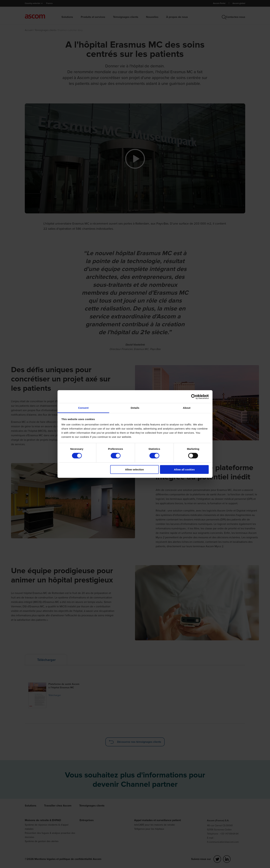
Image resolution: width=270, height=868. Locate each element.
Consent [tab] (83, 408)
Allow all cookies (184, 469)
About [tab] (187, 408)
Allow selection (134, 469)
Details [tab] (135, 408)
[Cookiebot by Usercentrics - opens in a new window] (194, 397)
